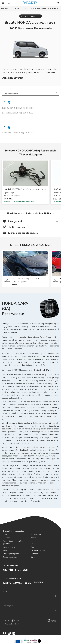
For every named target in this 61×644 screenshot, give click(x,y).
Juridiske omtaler (9, 547)
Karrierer (34, 544)
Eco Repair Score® (38, 550)
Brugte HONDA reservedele (35, 8)
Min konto (7, 538)
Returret (6, 550)
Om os (33, 557)
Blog (32, 547)
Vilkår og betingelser (11, 554)
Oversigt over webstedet (13, 531)
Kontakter (34, 554)
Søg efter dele (36, 534)
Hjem (5, 534)
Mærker (17, 8)
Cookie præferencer (11, 557)
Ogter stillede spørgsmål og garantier (13, 542)
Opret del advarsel (13, 78)
